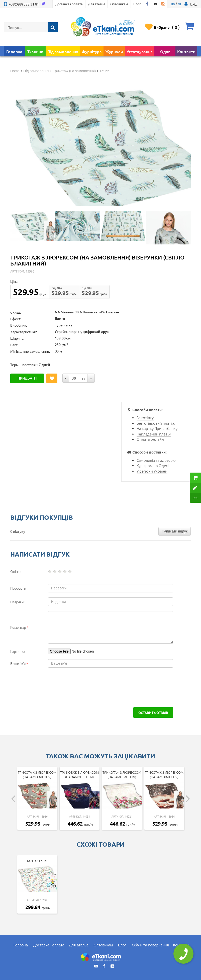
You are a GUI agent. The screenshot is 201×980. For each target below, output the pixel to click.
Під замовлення (63, 51)
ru (179, 4)
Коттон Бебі (37, 861)
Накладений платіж (154, 434)
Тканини (35, 51)
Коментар (19, 627)
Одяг (165, 51)
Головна (14, 51)
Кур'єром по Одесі (153, 465)
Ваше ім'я (19, 663)
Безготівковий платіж (156, 423)
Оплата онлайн (150, 439)
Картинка (18, 651)
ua (173, 4)
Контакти (186, 51)
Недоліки (18, 602)
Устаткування (140, 51)
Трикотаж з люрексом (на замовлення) (37, 775)
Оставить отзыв (153, 712)
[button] (194, 4)
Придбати (27, 378)
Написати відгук (175, 531)
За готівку (145, 418)
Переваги (18, 588)
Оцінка (16, 571)
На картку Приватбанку (157, 428)
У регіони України (152, 471)
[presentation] (48, 687)
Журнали (114, 51)
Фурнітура (92, 51)
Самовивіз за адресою (156, 460)
